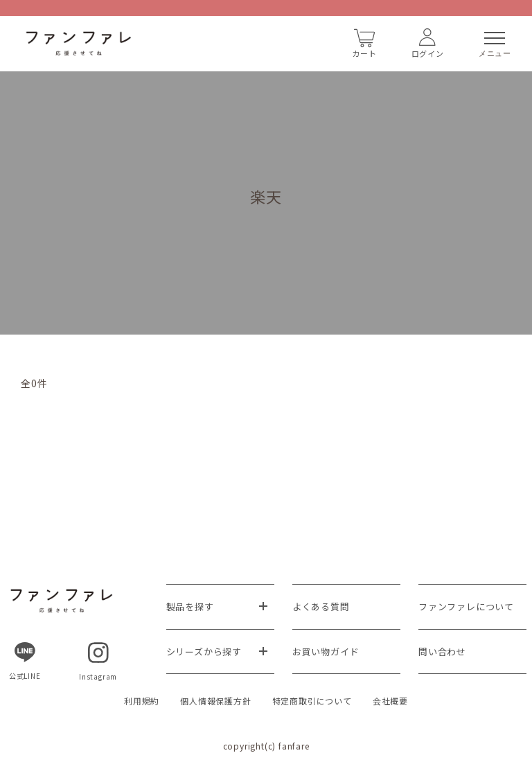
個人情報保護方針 (215, 701)
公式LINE (25, 662)
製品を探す (190, 606)
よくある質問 (321, 606)
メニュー (495, 45)
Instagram (98, 662)
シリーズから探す (204, 652)
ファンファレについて (466, 606)
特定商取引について (312, 701)
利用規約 (142, 701)
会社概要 (390, 701)
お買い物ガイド (326, 652)
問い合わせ (442, 652)
